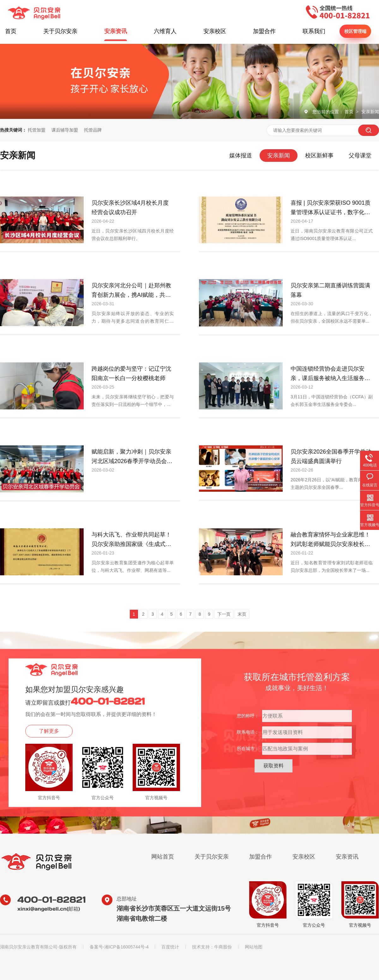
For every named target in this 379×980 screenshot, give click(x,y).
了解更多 (49, 731)
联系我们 (314, 31)
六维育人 (165, 31)
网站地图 (254, 947)
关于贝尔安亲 (60, 31)
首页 (11, 31)
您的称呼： (248, 716)
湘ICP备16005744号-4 (126, 947)
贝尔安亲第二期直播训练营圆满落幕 (330, 290)
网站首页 (163, 857)
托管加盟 (37, 130)
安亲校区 (215, 31)
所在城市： (248, 748)
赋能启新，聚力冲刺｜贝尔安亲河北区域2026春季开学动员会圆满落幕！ (132, 457)
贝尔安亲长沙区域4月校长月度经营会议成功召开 (130, 208)
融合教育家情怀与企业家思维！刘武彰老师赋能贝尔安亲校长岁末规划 (330, 540)
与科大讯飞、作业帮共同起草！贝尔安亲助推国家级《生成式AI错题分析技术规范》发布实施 (131, 540)
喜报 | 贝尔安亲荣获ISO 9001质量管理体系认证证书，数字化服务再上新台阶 (331, 208)
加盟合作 (264, 31)
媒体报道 (241, 156)
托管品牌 (93, 130)
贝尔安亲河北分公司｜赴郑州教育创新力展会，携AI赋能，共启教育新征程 (131, 291)
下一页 (224, 614)
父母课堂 (360, 156)
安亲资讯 (116, 31)
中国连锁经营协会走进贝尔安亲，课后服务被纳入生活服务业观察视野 (330, 374)
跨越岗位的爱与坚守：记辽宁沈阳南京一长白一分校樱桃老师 (131, 373)
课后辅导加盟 (65, 130)
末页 (242, 614)
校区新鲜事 (319, 156)
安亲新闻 (370, 112)
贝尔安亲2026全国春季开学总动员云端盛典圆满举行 (331, 456)
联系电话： (248, 732)
